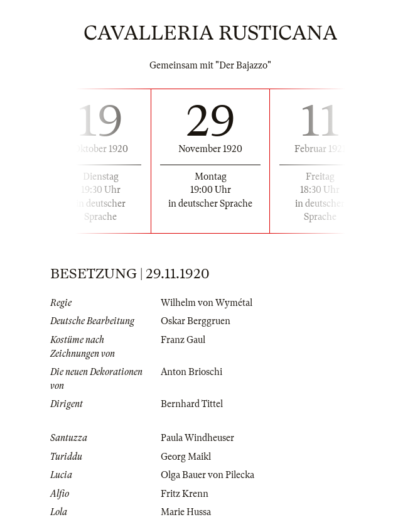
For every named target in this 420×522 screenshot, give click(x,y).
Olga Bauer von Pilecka (207, 475)
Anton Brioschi (191, 372)
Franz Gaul (183, 340)
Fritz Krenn (185, 494)
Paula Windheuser (197, 438)
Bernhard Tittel (192, 404)
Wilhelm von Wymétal (207, 303)
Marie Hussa (186, 512)
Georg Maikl (186, 457)
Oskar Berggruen (196, 321)
